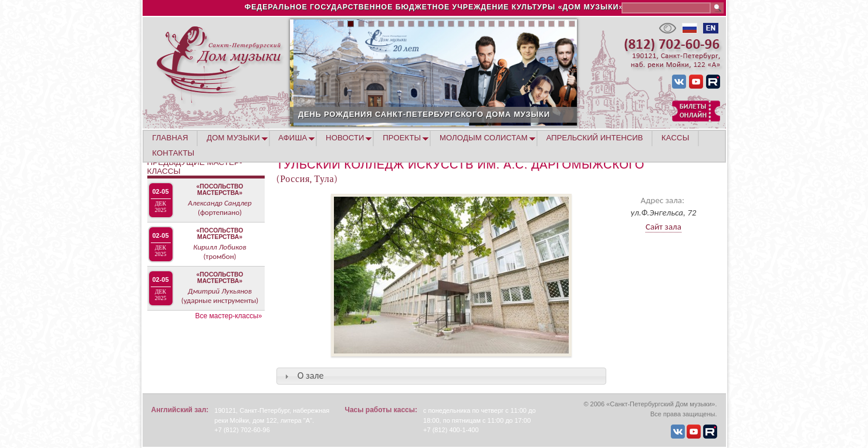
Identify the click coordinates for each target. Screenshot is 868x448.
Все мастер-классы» (229, 316)
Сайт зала (663, 227)
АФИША (293, 138)
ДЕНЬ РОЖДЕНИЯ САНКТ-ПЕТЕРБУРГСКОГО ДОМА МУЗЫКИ (466, 114)
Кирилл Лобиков (219, 247)
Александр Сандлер (219, 203)
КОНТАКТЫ (173, 153)
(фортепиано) (220, 212)
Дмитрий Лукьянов (220, 291)
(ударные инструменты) (220, 300)
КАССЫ (675, 138)
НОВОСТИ (345, 138)
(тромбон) (219, 256)
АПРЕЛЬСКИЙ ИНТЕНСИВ (595, 138)
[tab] (441, 376)
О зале (311, 375)
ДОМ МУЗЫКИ (233, 138)
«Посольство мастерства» (220, 190)
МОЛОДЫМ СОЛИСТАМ (484, 138)
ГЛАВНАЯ (170, 138)
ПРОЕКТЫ (402, 138)
